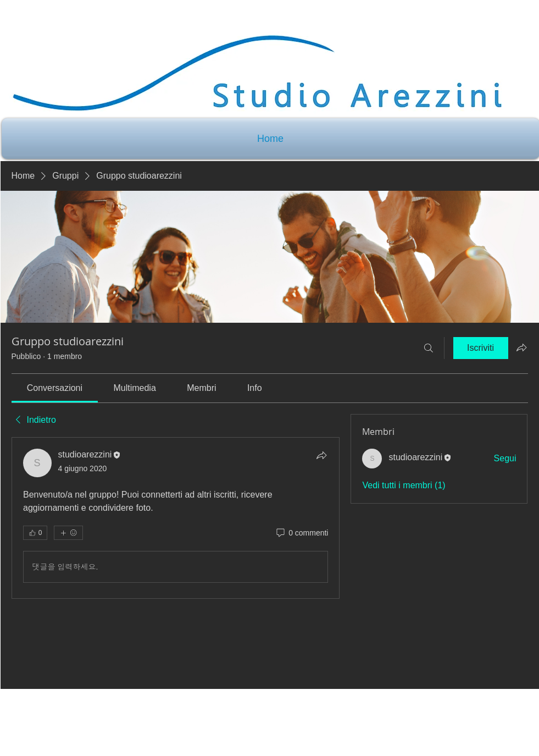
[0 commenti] (301, 533)
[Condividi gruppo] (521, 347)
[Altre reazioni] (68, 533)
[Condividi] (321, 455)
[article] (176, 518)
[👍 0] (35, 533)
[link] (55, 388)
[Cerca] (429, 348)
